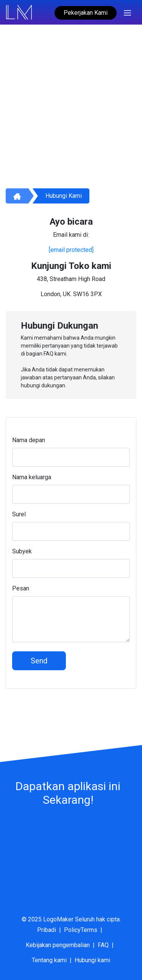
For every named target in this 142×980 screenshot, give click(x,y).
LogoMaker (58, 919)
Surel (19, 514)
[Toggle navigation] (127, 12)
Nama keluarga (32, 477)
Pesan (21, 588)
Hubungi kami (64, 196)
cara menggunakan (64, 128)
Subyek (22, 551)
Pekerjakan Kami (86, 13)
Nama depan (29, 440)
